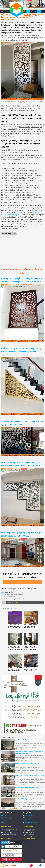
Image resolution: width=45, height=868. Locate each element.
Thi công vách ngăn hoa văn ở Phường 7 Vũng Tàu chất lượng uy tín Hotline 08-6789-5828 (15, 649)
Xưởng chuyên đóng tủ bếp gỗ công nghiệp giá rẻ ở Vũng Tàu (30, 776)
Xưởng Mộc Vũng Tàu (28, 841)
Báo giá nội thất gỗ (29, 818)
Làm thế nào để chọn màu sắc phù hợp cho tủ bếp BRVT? (30, 741)
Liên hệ (36, 15)
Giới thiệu (4, 816)
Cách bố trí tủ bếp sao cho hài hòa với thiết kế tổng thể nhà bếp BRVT (29, 752)
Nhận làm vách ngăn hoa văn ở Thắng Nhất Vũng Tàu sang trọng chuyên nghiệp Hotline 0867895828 (30, 649)
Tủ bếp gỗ (35, 11)
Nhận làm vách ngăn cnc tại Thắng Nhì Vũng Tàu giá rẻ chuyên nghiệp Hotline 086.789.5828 (30, 671)
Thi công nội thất (9, 11)
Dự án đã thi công (6, 818)
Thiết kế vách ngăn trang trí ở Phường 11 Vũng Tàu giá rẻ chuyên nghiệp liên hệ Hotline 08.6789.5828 (21, 351)
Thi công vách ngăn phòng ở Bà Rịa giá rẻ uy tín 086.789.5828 (14, 626)
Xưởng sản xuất (25, 15)
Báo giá (4, 19)
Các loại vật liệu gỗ (29, 816)
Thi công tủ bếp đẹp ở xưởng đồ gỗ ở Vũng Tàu (29, 799)
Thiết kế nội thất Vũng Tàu (31, 822)
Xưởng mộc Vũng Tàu (30, 820)
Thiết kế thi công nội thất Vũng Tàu (17, 10)
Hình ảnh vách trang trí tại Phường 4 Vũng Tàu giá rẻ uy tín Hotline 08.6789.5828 (15, 670)
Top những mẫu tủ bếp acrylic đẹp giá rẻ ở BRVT (29, 787)
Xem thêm (22, 582)
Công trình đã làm (9, 15)
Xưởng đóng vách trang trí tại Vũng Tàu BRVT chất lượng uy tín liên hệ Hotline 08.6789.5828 (30, 628)
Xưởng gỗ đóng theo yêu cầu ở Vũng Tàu (27, 763)
